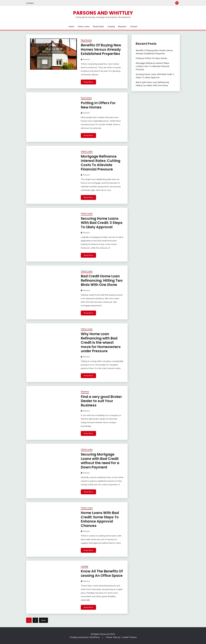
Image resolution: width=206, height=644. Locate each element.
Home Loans (84, 26)
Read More (88, 82)
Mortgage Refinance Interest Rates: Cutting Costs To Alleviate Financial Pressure (101, 163)
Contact (30, 3)
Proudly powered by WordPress (85, 637)
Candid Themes (129, 637)
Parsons (86, 59)
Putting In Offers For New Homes (98, 105)
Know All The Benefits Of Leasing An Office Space (102, 573)
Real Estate (98, 26)
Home (71, 26)
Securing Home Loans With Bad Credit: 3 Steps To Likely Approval (102, 223)
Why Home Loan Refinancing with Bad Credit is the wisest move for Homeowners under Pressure (101, 342)
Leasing (111, 26)
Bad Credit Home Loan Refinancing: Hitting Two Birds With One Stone (102, 280)
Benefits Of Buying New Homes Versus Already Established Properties (101, 49)
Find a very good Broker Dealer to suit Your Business (101, 401)
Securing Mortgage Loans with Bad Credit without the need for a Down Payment (100, 461)
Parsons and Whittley (103, 13)
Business (122, 26)
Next (43, 620)
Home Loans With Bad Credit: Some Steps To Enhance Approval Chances (100, 519)
